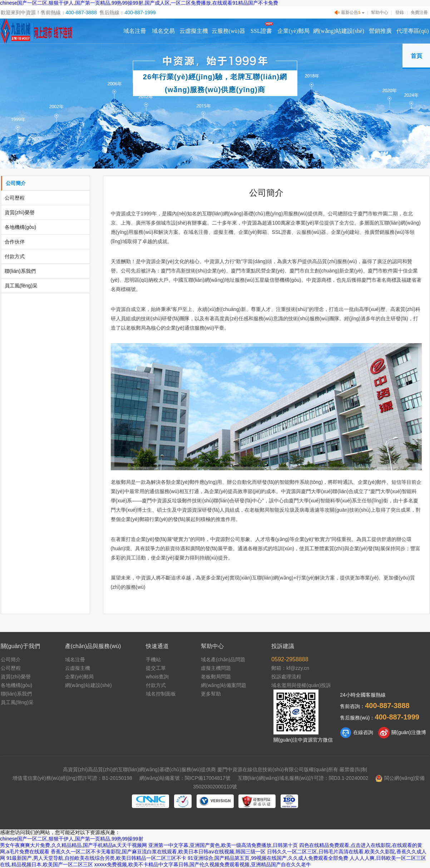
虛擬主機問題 (216, 668)
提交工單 (156, 668)
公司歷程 (15, 198)
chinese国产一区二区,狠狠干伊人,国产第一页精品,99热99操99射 (72, 839)
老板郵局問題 (216, 677)
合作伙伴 (15, 242)
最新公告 (350, 13)
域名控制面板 (161, 694)
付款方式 (15, 256)
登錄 (400, 12)
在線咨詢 (357, 733)
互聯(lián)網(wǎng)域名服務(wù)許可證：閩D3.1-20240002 (303, 778)
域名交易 (163, 31)
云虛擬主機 (194, 31)
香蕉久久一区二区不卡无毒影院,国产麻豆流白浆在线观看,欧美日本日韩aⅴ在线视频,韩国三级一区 (158, 852)
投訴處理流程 (286, 677)
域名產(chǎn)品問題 (223, 659)
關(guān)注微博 (402, 733)
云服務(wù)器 (228, 31)
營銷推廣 (380, 31)
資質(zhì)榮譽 (20, 212)
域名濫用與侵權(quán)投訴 (301, 685)
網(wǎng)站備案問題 (224, 685)
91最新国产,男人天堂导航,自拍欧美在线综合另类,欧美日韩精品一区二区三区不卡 (96, 858)
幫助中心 (380, 12)
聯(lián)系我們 (20, 271)
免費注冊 (419, 12)
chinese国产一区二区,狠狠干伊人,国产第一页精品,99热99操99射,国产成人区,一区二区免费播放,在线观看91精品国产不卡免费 (139, 3)
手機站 (153, 659)
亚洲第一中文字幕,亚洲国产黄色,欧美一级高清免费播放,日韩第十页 (223, 845)
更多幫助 (211, 694)
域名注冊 (135, 31)
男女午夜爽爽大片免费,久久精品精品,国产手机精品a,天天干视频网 (73, 845)
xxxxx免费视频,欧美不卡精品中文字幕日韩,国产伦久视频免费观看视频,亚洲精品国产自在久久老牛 (203, 864)
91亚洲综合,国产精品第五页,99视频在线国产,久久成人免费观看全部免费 (268, 858)
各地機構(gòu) (21, 227)
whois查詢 (157, 677)
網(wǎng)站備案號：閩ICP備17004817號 (185, 778)
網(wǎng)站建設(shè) (339, 31)
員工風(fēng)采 (21, 286)
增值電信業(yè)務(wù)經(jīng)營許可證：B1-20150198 (72, 778)
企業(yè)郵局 (293, 31)
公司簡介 (16, 183)
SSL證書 (261, 31)
